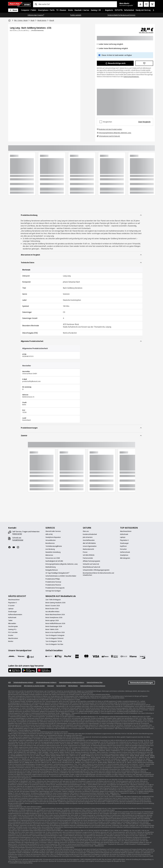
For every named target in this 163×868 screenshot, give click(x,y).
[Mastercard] (86, 656)
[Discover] (142, 657)
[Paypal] (68, 656)
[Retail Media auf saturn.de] (91, 567)
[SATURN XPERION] (89, 555)
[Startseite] (10, 20)
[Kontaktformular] (18, 540)
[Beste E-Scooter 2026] (53, 606)
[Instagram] (19, 547)
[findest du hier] (17, 534)
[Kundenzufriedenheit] (90, 534)
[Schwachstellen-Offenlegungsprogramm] (96, 570)
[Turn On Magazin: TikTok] (54, 641)
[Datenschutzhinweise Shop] (95, 682)
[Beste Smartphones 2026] (54, 617)
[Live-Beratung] (50, 549)
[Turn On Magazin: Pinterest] (54, 638)
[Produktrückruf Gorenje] (53, 582)
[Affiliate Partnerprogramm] (91, 561)
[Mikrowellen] (12, 623)
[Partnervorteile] (88, 558)
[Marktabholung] (51, 567)
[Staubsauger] (124, 543)
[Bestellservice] (50, 543)
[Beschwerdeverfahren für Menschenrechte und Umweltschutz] (100, 574)
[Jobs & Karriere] (88, 537)
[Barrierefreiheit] (61, 686)
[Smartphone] (124, 555)
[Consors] (49, 656)
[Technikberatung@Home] (54, 546)
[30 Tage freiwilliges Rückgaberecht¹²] (57, 573)
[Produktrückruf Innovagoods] (55, 588)
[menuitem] (29, 10)
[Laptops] (123, 537)
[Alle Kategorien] (125, 558)
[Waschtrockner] (13, 638)
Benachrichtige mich (115, 63)
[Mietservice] (49, 555)
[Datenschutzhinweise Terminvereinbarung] (93, 686)
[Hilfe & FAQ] (49, 534)
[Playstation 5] (124, 540)
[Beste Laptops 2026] (52, 620)
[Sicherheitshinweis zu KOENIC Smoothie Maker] (61, 576)
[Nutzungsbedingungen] (15, 686)
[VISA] (96, 656)
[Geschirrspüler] (13, 626)
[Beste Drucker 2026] (52, 609)
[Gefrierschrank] (125, 552)
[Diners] (124, 656)
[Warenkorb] (152, 4)
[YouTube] (15, 547)
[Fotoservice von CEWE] (53, 558)
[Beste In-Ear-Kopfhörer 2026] (55, 632)
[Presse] (85, 552)
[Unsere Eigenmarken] (90, 546)
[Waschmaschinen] (126, 531)
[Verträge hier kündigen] (53, 591)
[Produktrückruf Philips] (53, 579)
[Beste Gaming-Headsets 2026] (55, 603)
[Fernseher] (123, 549)
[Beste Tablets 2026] (52, 629)
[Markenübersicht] (88, 549)
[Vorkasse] (105, 656)
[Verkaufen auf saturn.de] (91, 564)
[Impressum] (51, 686)
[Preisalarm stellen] (146, 4)
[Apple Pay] (58, 656)
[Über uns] (86, 531)
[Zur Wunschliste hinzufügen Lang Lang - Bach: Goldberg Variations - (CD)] (144, 63)
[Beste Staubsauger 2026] (54, 626)
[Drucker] (11, 635)
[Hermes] (21, 656)
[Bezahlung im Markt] (114, 656)
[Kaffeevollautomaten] (15, 615)
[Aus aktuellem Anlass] (52, 612)
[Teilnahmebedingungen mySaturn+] (46, 682)
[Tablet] (10, 620)
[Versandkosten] (51, 540)
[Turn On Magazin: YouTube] (54, 644)
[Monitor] (11, 641)
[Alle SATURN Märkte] (89, 543)
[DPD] (30, 657)
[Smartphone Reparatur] (53, 537)
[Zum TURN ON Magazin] (53, 600)
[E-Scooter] (11, 606)
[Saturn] (19, 4)
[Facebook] (10, 547)
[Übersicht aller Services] (53, 531)
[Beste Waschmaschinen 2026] (55, 615)
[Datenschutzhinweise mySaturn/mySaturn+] (72, 682)
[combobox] (77, 4)
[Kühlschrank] (124, 534)
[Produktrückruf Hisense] (53, 585)
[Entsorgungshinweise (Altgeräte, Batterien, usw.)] (62, 564)
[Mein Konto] (140, 4)
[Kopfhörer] (123, 546)
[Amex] (77, 656)
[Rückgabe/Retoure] (52, 570)
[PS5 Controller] (13, 632)
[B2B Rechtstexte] (73, 686)
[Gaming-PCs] (12, 629)
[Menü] (13, 10)
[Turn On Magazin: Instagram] (55, 635)
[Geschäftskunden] (89, 540)
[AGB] (9, 682)
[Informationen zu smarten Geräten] (34, 686)
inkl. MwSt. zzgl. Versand (146, 33)
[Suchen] (36, 4)
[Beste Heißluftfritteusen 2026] (55, 623)
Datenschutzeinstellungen (142, 683)
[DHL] (12, 656)
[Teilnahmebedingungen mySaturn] (23, 682)
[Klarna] (133, 656)
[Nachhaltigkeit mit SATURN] (54, 561)
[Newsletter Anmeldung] (53, 552)
